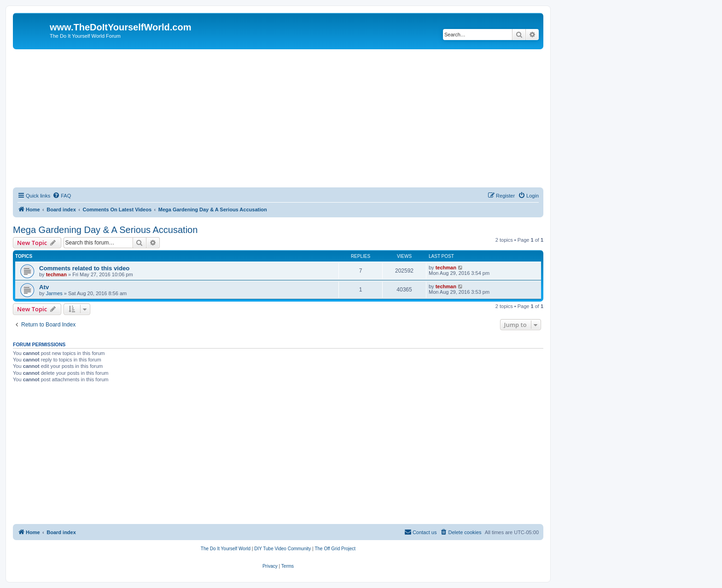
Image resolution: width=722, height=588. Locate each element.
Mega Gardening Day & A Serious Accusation (105, 230)
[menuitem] (62, 196)
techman (56, 274)
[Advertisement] (278, 118)
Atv (44, 287)
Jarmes (54, 293)
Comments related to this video (84, 268)
